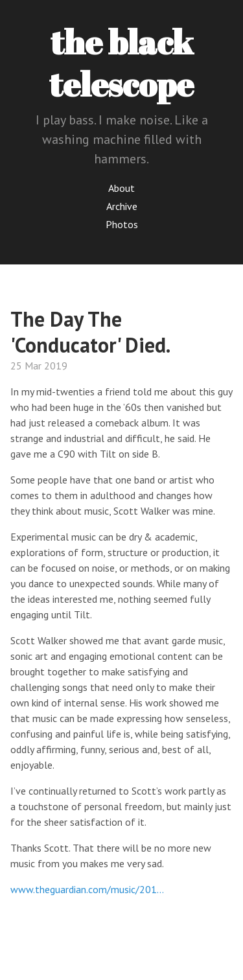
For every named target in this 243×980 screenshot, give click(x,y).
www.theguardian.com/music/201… (87, 889)
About (121, 188)
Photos (122, 224)
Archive (122, 206)
